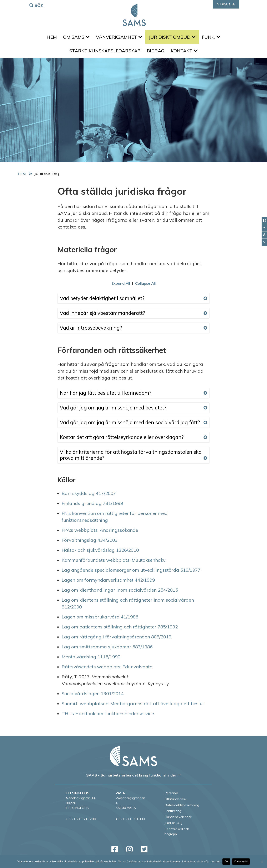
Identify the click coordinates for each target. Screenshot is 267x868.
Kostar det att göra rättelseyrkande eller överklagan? (133, 440)
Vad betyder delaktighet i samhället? (133, 301)
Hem (49, 38)
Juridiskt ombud (173, 38)
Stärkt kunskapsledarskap (104, 53)
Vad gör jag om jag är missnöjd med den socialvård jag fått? (133, 425)
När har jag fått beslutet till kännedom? (133, 396)
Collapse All (145, 286)
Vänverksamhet (119, 38)
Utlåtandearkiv (175, 802)
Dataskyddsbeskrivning (182, 808)
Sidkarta (226, 4)
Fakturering (173, 814)
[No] (262, 862)
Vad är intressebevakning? (133, 330)
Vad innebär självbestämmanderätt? (133, 316)
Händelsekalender (178, 820)
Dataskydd (241, 861)
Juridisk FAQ (173, 826)
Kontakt (185, 53)
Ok (226, 861)
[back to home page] (133, 759)
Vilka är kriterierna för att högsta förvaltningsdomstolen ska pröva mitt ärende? (133, 458)
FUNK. (213, 38)
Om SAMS (75, 38)
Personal (171, 796)
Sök (37, 5)
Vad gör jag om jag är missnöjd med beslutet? (133, 410)
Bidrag (156, 53)
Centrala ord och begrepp (177, 834)
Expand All (121, 286)
